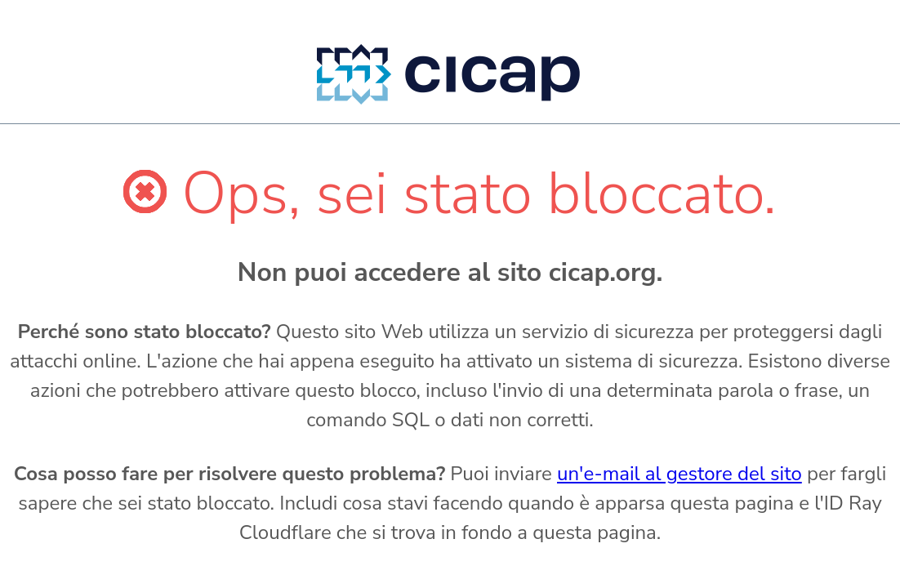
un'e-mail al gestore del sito (679, 474)
